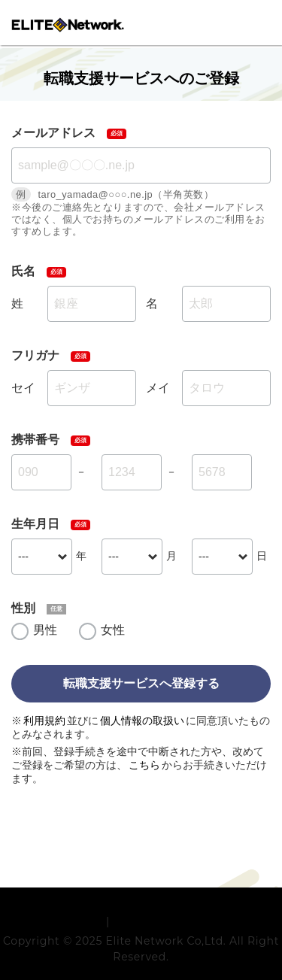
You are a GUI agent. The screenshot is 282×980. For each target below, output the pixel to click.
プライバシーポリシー (168, 959)
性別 (23, 608)
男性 (45, 630)
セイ (23, 388)
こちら (144, 765)
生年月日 (35, 524)
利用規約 (44, 721)
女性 (113, 630)
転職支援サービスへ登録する (141, 683)
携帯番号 (35, 440)
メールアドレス (53, 133)
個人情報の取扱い (142, 721)
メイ (158, 388)
